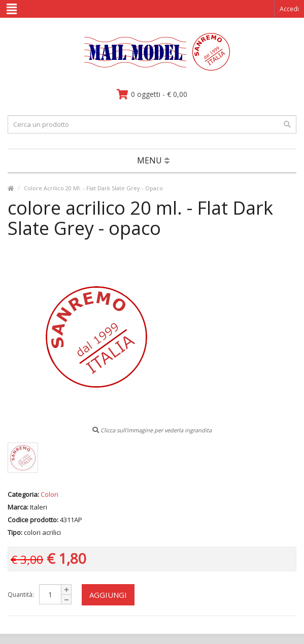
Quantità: (21, 595)
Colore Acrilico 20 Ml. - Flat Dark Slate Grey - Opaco (93, 188)
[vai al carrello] (152, 94)
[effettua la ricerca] (287, 124)
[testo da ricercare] (152, 124)
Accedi (289, 9)
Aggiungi (108, 595)
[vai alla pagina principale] (152, 68)
